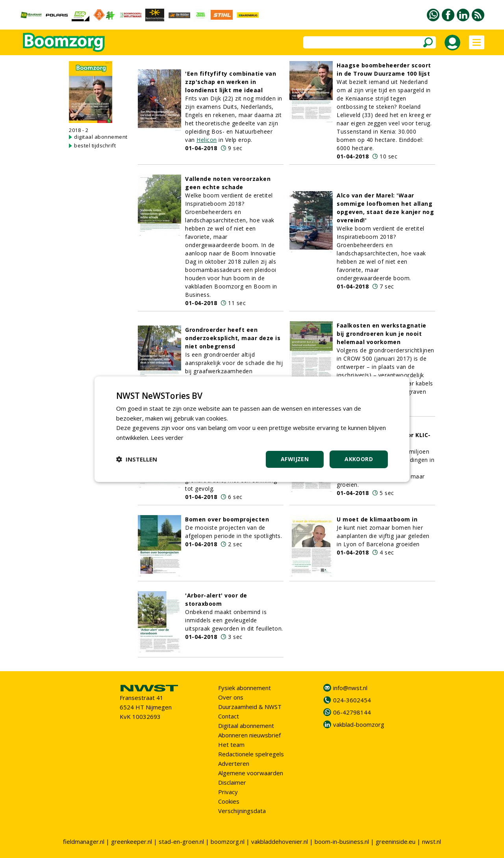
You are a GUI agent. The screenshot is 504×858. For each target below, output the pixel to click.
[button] (137, 459)
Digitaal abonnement (246, 726)
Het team (231, 744)
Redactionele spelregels (251, 754)
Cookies (229, 801)
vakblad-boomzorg (359, 724)
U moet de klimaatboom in (377, 519)
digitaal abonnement (101, 137)
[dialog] (252, 429)
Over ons (231, 697)
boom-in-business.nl (342, 841)
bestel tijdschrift (95, 145)
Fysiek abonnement (245, 688)
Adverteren (234, 763)
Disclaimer (232, 782)
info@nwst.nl (350, 688)
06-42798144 (352, 712)
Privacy (228, 792)
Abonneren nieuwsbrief (249, 735)
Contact (229, 716)
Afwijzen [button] (295, 459)
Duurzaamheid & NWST (250, 707)
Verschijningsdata (242, 811)
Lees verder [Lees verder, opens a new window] (168, 437)
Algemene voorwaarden (251, 773)
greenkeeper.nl (132, 841)
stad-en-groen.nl (181, 841)
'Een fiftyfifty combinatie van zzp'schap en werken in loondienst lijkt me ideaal (231, 82)
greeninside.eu (396, 841)
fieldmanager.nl (84, 841)
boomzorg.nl (228, 841)
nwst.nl (432, 841)
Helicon (207, 140)
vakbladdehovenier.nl (280, 841)
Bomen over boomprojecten (227, 519)
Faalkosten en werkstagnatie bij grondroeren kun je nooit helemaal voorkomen (382, 334)
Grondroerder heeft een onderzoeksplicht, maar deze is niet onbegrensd (233, 338)
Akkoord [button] (359, 459)
